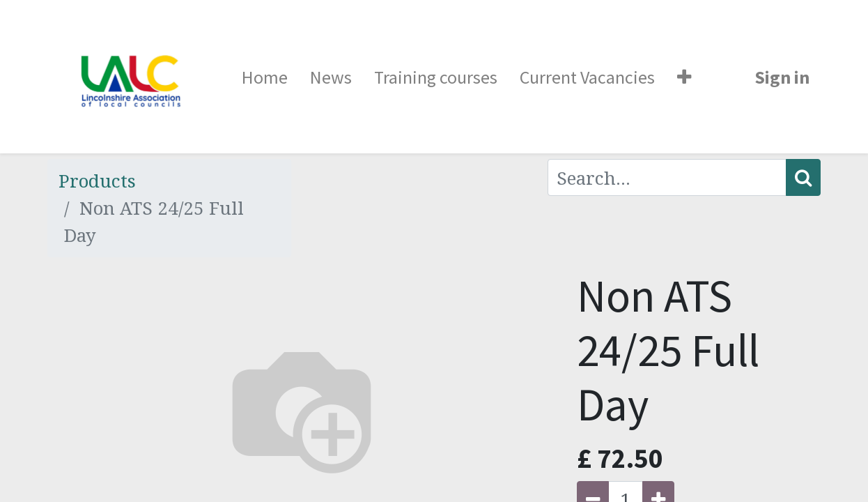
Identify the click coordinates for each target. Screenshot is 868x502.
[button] (684, 77)
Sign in (782, 77)
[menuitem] (265, 77)
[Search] (803, 177)
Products (97, 181)
